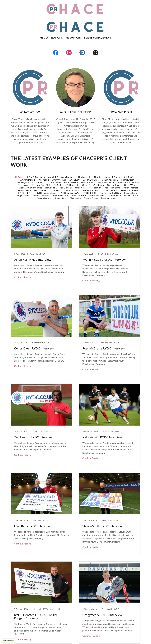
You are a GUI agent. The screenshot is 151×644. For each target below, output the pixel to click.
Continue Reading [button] (23, 247)
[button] (75, 620)
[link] (56, 53)
